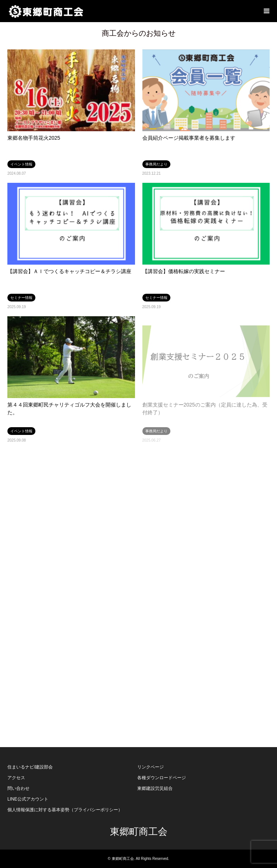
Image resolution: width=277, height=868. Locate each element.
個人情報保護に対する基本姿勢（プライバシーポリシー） (65, 810)
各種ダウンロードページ (162, 778)
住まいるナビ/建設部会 (30, 767)
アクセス (16, 778)
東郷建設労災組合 (155, 788)
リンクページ (150, 767)
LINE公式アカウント (28, 799)
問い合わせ (18, 788)
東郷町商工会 (139, 832)
